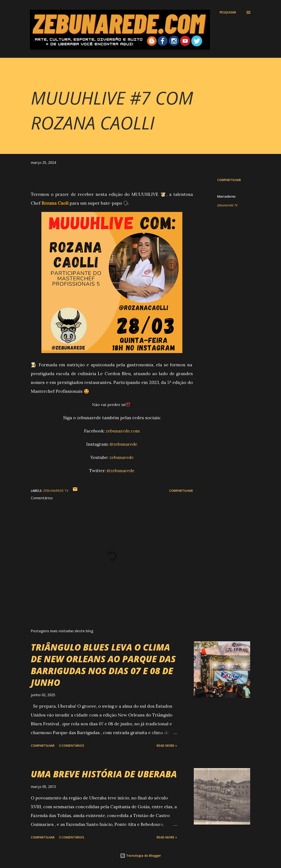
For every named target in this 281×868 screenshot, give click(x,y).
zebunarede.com (123, 431)
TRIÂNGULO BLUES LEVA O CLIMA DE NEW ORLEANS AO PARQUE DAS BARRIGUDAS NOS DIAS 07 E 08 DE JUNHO (103, 665)
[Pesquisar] (228, 12)
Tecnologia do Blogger (140, 856)
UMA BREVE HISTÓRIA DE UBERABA (104, 774)
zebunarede (122, 457)
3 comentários (71, 745)
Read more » (167, 745)
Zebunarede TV (227, 205)
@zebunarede (124, 444)
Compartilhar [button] (229, 180)
